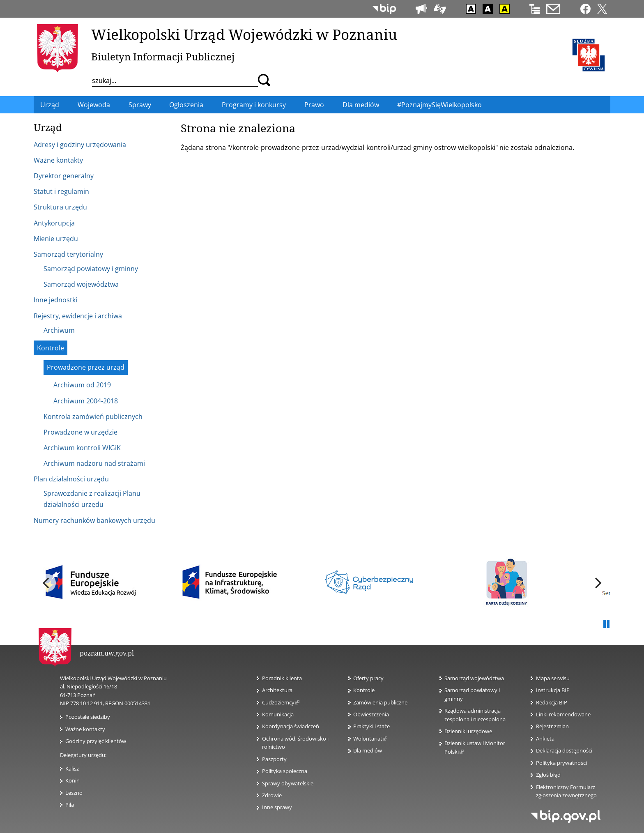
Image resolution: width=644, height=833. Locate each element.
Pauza (606, 624)
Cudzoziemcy (281, 702)
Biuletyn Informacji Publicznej (163, 56)
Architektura (277, 690)
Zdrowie (272, 795)
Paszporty (274, 759)
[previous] (47, 583)
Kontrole (364, 690)
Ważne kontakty (85, 729)
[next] (597, 583)
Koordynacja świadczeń (291, 726)
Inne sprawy (277, 807)
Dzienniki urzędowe (468, 731)
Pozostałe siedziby (88, 717)
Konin (72, 780)
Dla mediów (368, 750)
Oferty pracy (368, 678)
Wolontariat (370, 739)
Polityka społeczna (285, 771)
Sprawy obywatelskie (288, 783)
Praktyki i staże (371, 726)
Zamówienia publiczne (380, 702)
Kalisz (72, 769)
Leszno (74, 793)
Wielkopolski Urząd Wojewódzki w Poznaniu (244, 34)
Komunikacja (278, 714)
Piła (70, 805)
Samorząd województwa (474, 678)
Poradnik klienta (282, 678)
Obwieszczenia (371, 714)
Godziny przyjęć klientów (96, 741)
